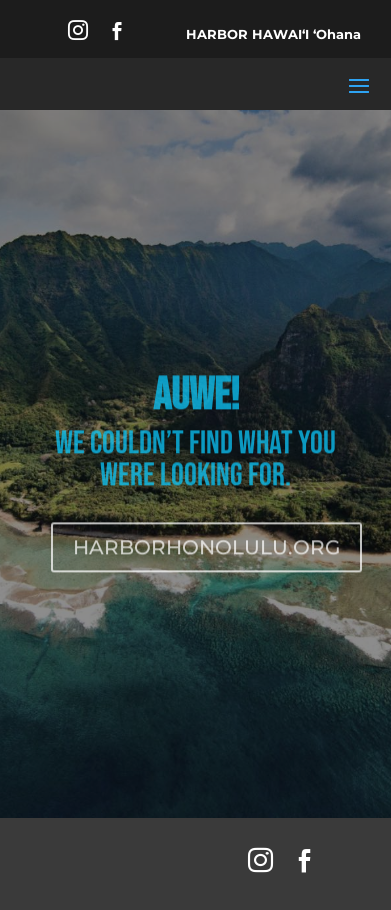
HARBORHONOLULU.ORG (206, 551)
